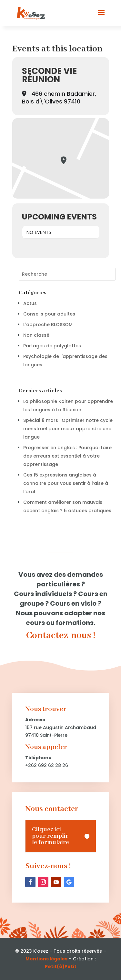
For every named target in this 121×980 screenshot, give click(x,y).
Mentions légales (46, 959)
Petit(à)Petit (61, 967)
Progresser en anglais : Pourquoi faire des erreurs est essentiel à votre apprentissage (67, 456)
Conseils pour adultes (49, 314)
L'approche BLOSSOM (48, 325)
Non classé (36, 335)
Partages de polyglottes (52, 346)
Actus (30, 303)
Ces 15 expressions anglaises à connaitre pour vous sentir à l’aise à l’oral (66, 483)
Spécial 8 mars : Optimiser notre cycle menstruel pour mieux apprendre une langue (68, 429)
